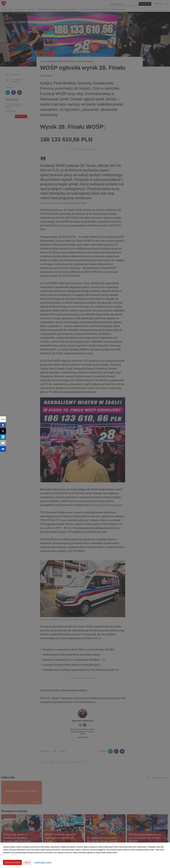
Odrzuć (27, 862)
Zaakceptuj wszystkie (12, 862)
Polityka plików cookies (43, 862)
